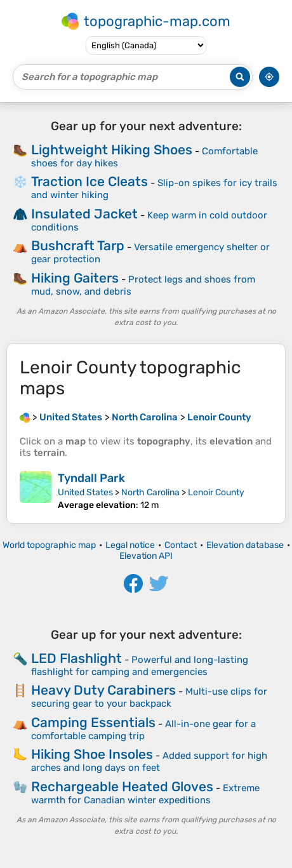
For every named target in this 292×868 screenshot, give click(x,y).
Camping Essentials (93, 722)
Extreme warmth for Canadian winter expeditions (145, 794)
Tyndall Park (91, 478)
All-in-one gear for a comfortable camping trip (143, 730)
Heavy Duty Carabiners (103, 690)
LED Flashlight (76, 658)
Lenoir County (216, 492)
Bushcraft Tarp (78, 245)
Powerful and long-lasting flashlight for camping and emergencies (140, 666)
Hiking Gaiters (75, 278)
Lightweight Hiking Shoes (112, 150)
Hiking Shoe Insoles (92, 754)
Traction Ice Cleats (90, 181)
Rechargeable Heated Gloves (122, 786)
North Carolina (150, 492)
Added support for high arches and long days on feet (149, 762)
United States (85, 492)
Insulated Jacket (84, 214)
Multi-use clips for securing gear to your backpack (149, 698)
